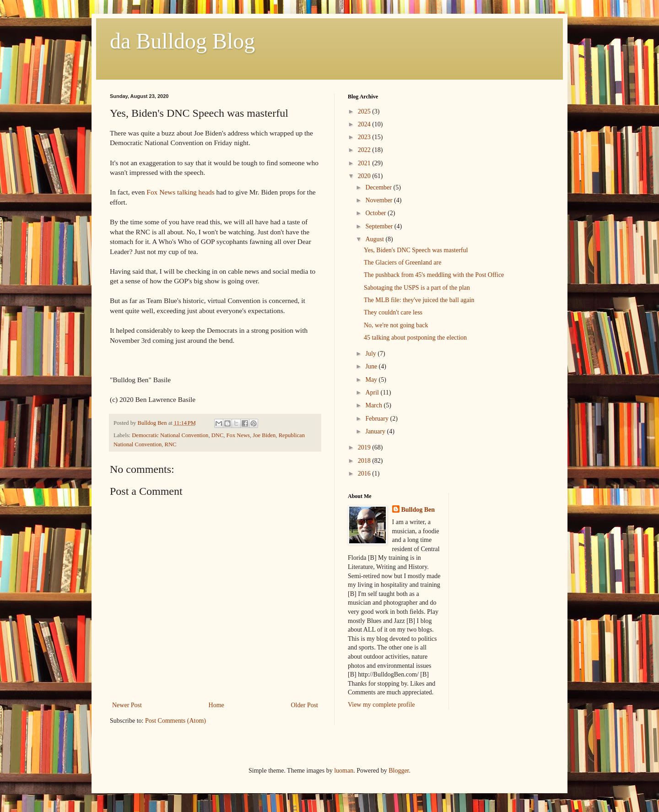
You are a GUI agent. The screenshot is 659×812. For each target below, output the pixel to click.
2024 (365, 124)
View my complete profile (381, 705)
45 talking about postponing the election (415, 338)
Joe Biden (264, 435)
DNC (218, 435)
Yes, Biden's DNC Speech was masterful (416, 250)
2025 (365, 111)
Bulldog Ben (418, 510)
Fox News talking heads (180, 192)
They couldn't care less (393, 312)
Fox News (238, 435)
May (372, 380)
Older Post (305, 705)
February (378, 419)
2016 (365, 474)
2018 (365, 461)
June (372, 366)
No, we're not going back (396, 325)
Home (216, 705)
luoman (344, 771)
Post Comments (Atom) (176, 721)
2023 (365, 137)
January (376, 431)
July (371, 354)
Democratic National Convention (170, 435)
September (380, 226)
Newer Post (127, 705)
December (379, 187)
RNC (171, 444)
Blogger (399, 771)
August (375, 239)
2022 (365, 150)
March (374, 405)
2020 (365, 176)
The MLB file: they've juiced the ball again (419, 300)
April (373, 392)
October (376, 213)
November (380, 200)
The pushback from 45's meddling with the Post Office (434, 275)
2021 (365, 163)
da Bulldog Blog (182, 41)
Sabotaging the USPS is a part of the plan (417, 288)
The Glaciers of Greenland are (402, 263)
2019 (365, 447)
